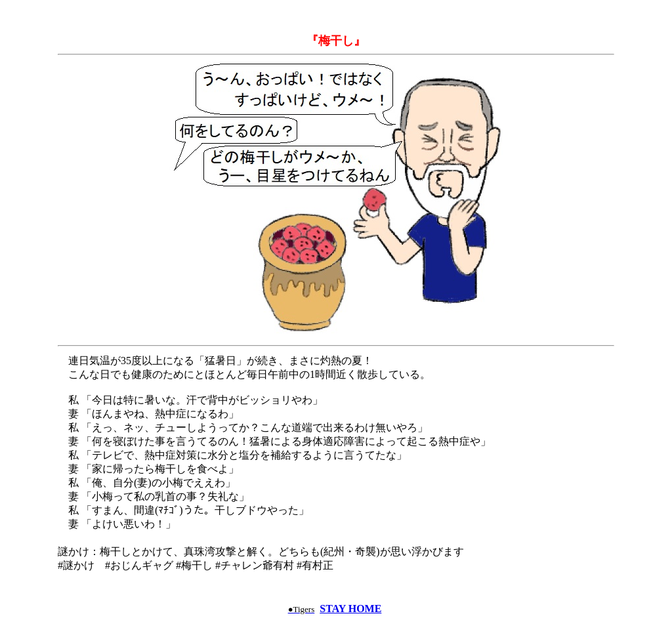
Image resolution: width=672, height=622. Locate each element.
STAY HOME (350, 609)
